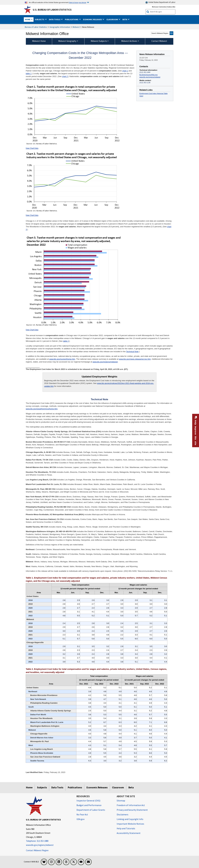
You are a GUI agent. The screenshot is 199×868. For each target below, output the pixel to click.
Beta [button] (125, 19)
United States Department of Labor (160, 2)
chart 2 (65, 76)
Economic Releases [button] (93, 19)
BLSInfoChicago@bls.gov (149, 75)
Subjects (42, 787)
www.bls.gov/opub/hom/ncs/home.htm (42, 409)
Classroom (118, 787)
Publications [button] (72, 19)
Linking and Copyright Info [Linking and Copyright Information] (130, 819)
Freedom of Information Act (131, 805)
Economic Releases (97, 787)
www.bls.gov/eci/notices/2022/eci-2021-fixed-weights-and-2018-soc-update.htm (99, 385)
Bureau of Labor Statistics (36, 27)
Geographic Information (60, 27)
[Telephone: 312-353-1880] (49, 841)
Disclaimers (123, 814)
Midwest (76, 27)
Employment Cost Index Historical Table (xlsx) (154, 95)
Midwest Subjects (99, 41)
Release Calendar (159, 7)
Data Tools (57, 787)
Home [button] (28, 19)
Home (29, 787)
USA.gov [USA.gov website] (80, 819)
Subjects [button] (40, 19)
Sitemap (121, 801)
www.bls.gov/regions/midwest (150, 77)
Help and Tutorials (126, 828)
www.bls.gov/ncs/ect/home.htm (62, 359)
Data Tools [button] (55, 19)
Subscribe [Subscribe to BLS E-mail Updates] (171, 7)
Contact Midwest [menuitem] (159, 41)
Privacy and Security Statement (132, 810)
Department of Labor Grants (91, 810)
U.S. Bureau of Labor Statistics (52, 10)
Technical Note (132, 352)
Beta (131, 787)
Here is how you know (78, 2)
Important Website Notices (130, 824)
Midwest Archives (129, 41)
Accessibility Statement (129, 833)
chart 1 (125, 71)
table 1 (29, 73)
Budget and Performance (89, 805)
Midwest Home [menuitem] (39, 41)
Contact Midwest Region (37, 850)
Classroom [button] (112, 19)
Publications (75, 787)
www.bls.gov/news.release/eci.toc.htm (135, 359)
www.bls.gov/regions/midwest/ (105, 362)
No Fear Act (82, 814)
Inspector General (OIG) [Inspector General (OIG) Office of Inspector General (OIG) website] (88, 801)
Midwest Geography (67, 41)
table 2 (66, 341)
